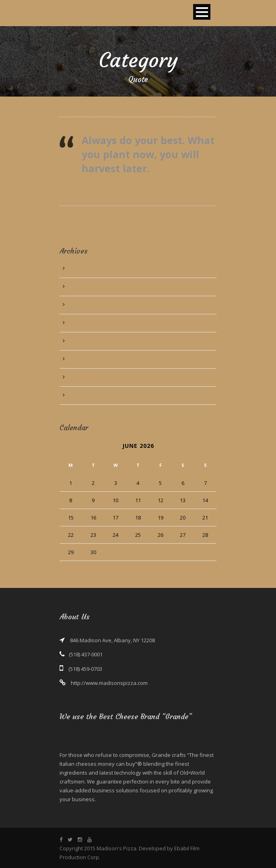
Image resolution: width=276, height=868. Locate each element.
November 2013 (89, 341)
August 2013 (84, 396)
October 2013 (86, 359)
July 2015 (80, 287)
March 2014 (83, 305)
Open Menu (202, 12)
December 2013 (89, 323)
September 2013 (90, 377)
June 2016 (81, 269)
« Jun (65, 565)
